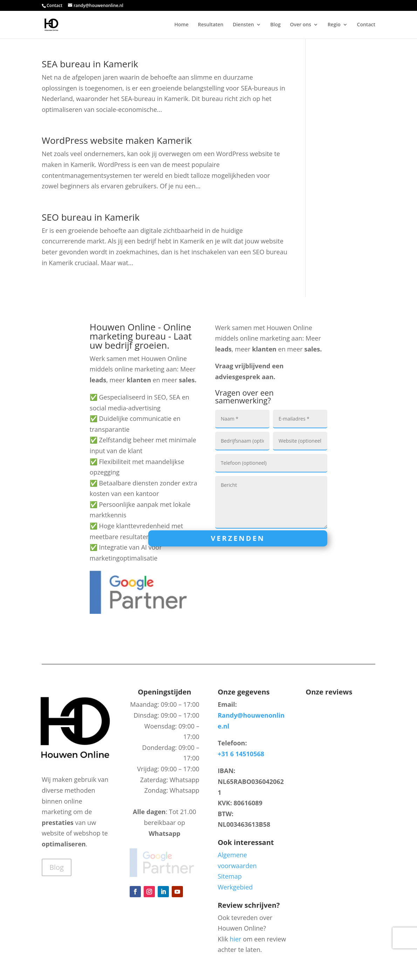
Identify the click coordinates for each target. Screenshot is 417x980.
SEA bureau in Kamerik (90, 64)
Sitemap (230, 876)
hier (235, 939)
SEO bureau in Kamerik (91, 217)
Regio (334, 25)
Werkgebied (235, 887)
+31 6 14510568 (241, 754)
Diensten (243, 25)
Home (182, 25)
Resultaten (211, 25)
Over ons (300, 25)
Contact (54, 5)
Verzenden (238, 538)
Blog (275, 25)
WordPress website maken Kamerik (117, 140)
